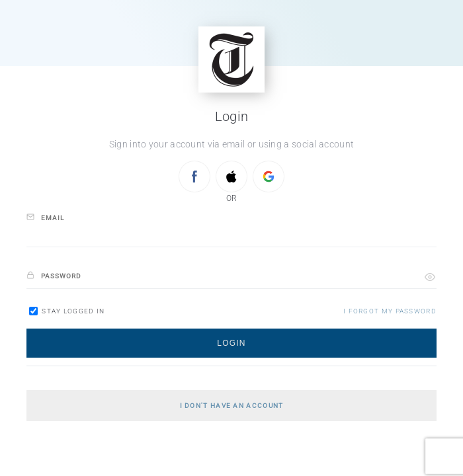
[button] (430, 277)
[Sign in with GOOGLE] (269, 177)
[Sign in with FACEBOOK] (194, 177)
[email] (232, 235)
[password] (232, 277)
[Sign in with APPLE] (232, 177)
